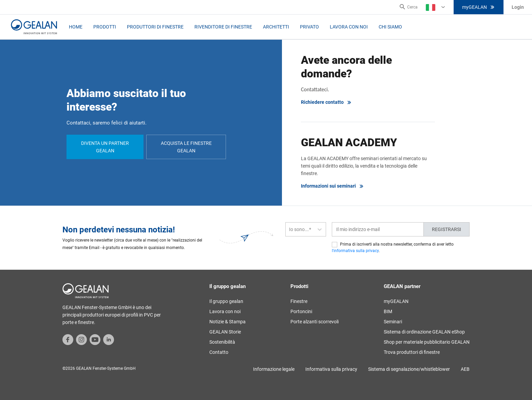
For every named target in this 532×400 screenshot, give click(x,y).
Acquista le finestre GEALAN (186, 147)
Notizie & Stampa (227, 322)
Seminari (393, 322)
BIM (388, 311)
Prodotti (105, 27)
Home (76, 27)
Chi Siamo (390, 27)
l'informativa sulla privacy (355, 251)
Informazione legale (274, 369)
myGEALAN (479, 7)
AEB (465, 369)
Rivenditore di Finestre (223, 27)
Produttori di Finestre (155, 27)
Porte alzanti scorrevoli (315, 322)
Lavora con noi (349, 27)
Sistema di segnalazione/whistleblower (409, 369)
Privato (309, 27)
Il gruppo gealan (226, 301)
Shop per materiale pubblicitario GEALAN (427, 342)
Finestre (299, 301)
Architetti (276, 27)
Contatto (219, 352)
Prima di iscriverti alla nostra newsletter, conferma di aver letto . (393, 247)
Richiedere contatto (326, 102)
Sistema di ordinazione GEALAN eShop (424, 332)
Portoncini (301, 311)
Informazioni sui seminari (332, 186)
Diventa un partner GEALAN (105, 147)
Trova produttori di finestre (412, 352)
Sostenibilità (222, 342)
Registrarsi (446, 229)
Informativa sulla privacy (331, 369)
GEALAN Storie (225, 332)
